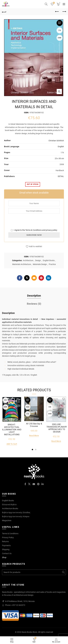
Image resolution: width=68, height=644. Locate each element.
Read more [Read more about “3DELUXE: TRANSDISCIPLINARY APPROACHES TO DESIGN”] (56, 441)
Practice (52, 264)
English (61, 147)
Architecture (28, 260)
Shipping (6, 549)
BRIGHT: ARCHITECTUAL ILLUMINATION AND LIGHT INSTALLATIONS (12, 430)
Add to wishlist (36, 247)
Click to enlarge (59, 92)
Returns (5, 541)
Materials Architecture (22, 264)
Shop (4, 557)
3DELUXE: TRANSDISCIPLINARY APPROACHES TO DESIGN (57, 428)
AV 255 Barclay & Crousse (34, 425)
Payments (6, 545)
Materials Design (40, 264)
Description (34, 296)
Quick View (19, 404)
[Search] (46, 4)
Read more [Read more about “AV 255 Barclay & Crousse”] (34, 436)
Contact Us (7, 553)
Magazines (7, 520)
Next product (64, 12)
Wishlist (54, 3)
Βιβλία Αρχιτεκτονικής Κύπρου (16, 516)
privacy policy (52, 230)
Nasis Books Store (29, 632)
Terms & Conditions (34, 230)
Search (63, 572)
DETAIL (61, 176)
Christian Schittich (56, 141)
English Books (49, 260)
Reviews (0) (34, 304)
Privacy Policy (8, 537)
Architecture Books (10, 508)
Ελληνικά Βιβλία (9, 505)
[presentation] (29, 223)
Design (38, 260)
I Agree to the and (34, 230)
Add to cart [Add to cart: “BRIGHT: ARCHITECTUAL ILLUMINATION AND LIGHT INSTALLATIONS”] (12, 444)
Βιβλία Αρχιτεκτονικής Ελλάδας (16, 512)
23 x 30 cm (59, 158)
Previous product (57, 12)
